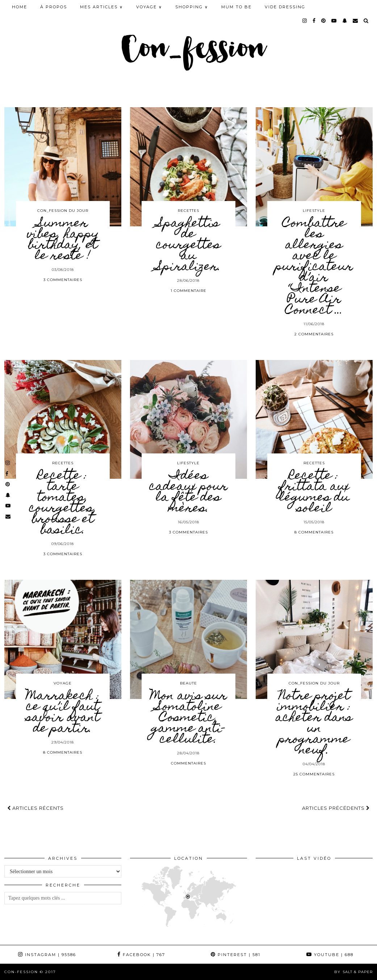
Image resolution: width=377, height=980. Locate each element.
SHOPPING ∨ (192, 7)
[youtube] (334, 21)
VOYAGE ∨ (149, 7)
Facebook (141, 955)
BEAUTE (188, 683)
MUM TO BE (236, 7)
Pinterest (236, 955)
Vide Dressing (285, 7)
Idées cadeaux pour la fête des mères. (188, 493)
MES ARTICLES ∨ (102, 7)
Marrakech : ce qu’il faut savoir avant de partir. (63, 713)
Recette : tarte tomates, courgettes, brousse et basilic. (63, 503)
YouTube (330, 955)
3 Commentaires (63, 280)
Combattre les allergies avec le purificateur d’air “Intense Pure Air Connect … (314, 267)
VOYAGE (63, 683)
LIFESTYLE (314, 211)
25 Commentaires (314, 774)
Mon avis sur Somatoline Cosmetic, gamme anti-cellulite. (188, 718)
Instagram (47, 955)
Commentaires (188, 763)
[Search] (366, 21)
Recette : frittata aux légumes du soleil (314, 493)
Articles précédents (336, 808)
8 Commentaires (314, 532)
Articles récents (35, 808)
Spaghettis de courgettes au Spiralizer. (188, 246)
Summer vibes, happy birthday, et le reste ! (63, 240)
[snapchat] (345, 21)
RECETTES (188, 211)
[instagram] (305, 21)
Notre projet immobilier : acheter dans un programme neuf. (314, 724)
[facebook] (314, 21)
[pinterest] (324, 21)
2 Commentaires (314, 334)
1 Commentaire (188, 291)
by (353, 972)
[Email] (356, 21)
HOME (20, 7)
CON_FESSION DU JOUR (63, 211)
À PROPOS (54, 7)
